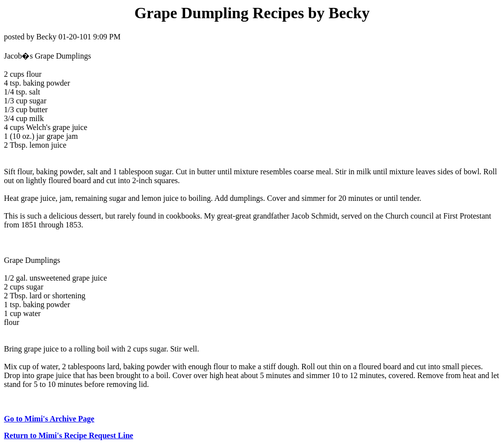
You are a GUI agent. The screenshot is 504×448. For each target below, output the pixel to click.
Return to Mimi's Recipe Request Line (69, 435)
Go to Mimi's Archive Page (49, 419)
